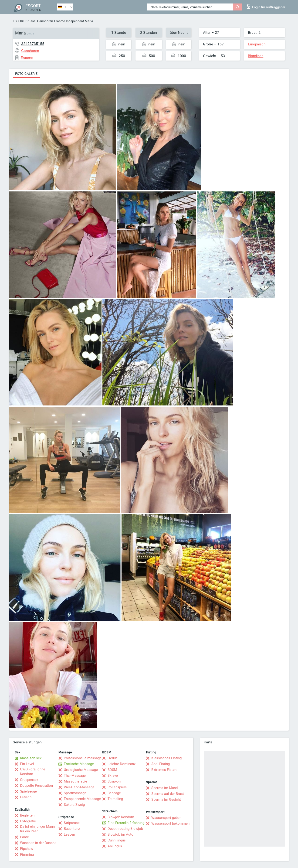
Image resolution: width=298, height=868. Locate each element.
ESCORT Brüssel (24, 21)
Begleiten (27, 815)
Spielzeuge (28, 791)
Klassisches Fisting (166, 758)
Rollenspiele (117, 787)
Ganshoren (45, 21)
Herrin (112, 758)
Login (266, 6)
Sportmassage (75, 793)
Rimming (27, 854)
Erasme (59, 21)
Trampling (115, 799)
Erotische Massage (79, 764)
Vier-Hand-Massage (79, 787)
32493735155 (33, 44)
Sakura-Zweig (74, 805)
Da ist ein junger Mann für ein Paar (37, 829)
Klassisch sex (31, 758)
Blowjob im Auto (120, 834)
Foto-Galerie (26, 74)
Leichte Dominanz (122, 764)
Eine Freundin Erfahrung (126, 823)
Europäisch (257, 44)
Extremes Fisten (164, 770)
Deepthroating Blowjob (125, 829)
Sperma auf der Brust (168, 794)
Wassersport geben (166, 818)
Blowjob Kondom (121, 817)
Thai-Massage (75, 776)
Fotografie (28, 821)
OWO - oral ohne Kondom (33, 772)
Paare (24, 837)
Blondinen (256, 56)
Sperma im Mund (164, 788)
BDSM (112, 770)
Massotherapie (75, 781)
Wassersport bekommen (170, 824)
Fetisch (26, 797)
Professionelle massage (83, 758)
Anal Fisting (161, 764)
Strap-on (114, 781)
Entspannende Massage (82, 799)
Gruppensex (29, 780)
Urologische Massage (81, 770)
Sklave (113, 776)
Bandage (114, 793)
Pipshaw (27, 849)
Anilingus (115, 846)
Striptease (72, 823)
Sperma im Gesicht (166, 800)
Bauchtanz (72, 829)
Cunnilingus (117, 840)
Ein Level (27, 764)
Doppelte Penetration (36, 786)
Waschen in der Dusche (38, 843)
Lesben (69, 834)
